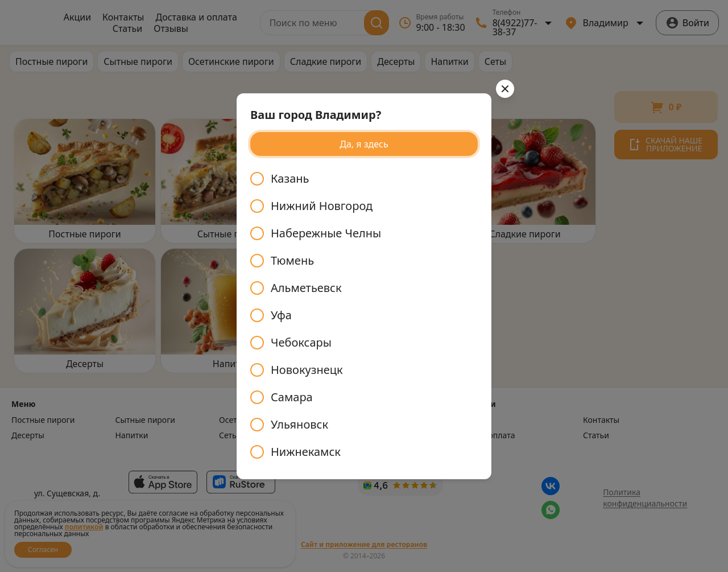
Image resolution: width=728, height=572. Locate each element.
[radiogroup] (364, 315)
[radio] (364, 179)
